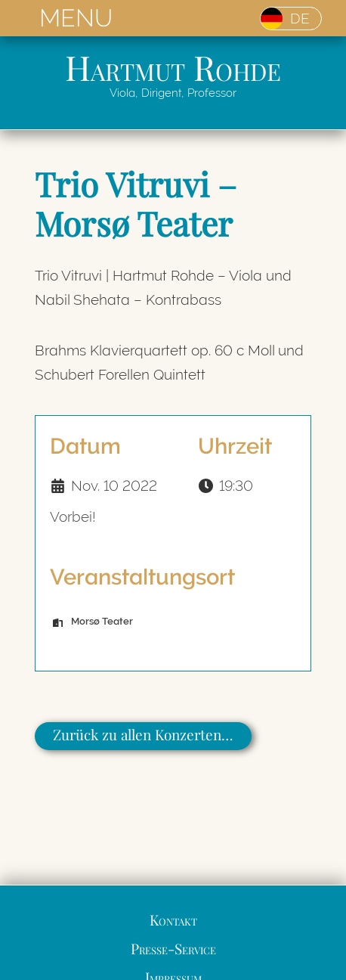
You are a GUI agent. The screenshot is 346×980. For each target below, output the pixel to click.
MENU (76, 18)
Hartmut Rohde (173, 67)
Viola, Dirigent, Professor (173, 93)
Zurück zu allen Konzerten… (143, 734)
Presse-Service (173, 948)
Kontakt (173, 920)
